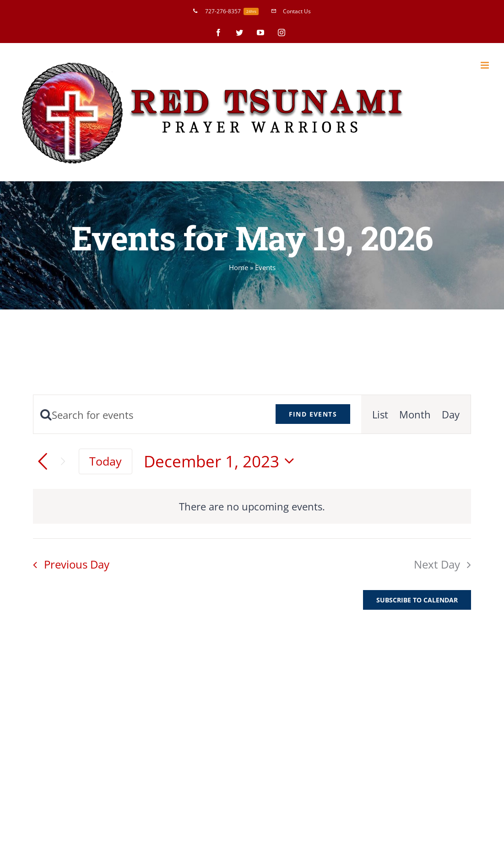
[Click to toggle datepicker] (222, 461)
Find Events (313, 414)
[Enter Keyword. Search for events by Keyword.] (149, 415)
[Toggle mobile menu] (485, 65)
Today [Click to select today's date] (106, 461)
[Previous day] (43, 461)
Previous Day (77, 564)
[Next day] (63, 462)
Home (238, 267)
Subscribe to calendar (417, 600)
